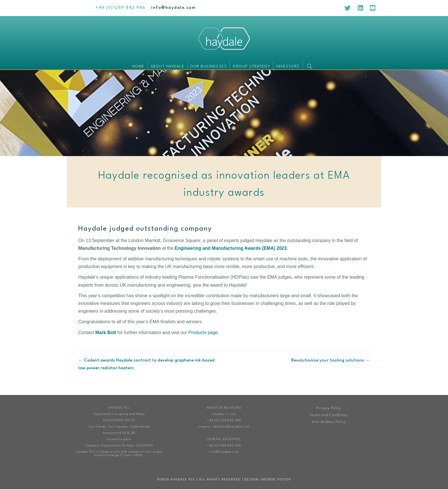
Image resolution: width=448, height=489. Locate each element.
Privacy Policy (329, 408)
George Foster (276, 480)
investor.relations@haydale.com (224, 427)
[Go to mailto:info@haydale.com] (173, 8)
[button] (311, 65)
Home (138, 66)
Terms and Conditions (329, 415)
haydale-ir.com (224, 414)
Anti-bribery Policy (329, 422)
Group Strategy (251, 66)
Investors (288, 66)
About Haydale (168, 66)
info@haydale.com (224, 452)
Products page (203, 333)
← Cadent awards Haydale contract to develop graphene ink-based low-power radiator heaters (146, 364)
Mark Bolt (106, 333)
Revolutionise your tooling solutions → (330, 361)
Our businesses (209, 66)
